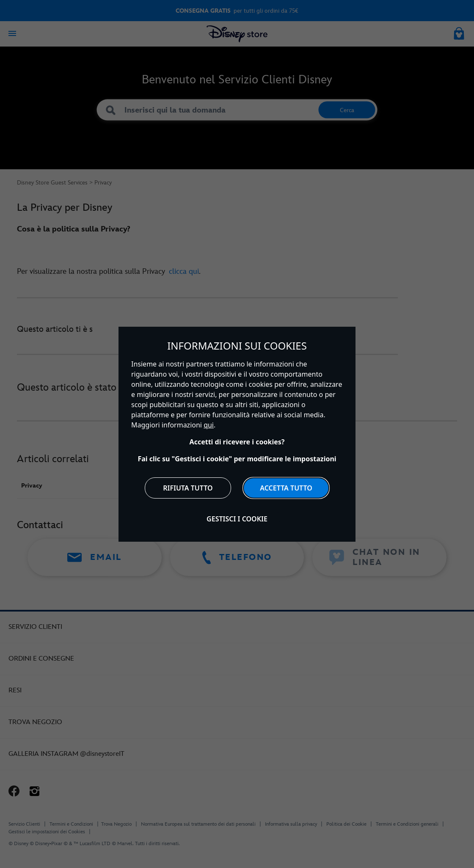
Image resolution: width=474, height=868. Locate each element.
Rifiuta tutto (188, 488)
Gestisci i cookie (237, 519)
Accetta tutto (286, 488)
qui (209, 425)
